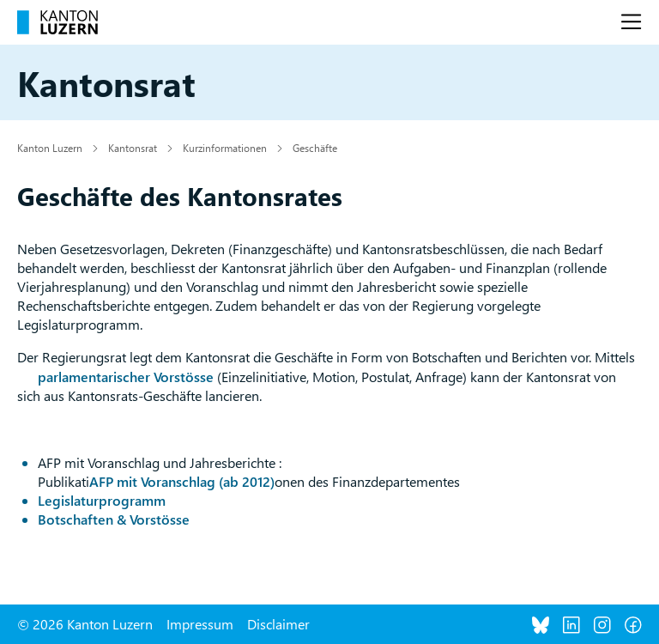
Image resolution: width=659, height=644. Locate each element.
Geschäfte (315, 148)
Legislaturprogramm (102, 500)
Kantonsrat (133, 148)
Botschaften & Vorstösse (114, 519)
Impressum (200, 624)
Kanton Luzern (50, 148)
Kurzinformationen (225, 148)
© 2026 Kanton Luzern (85, 624)
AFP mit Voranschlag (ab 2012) (182, 481)
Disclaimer (278, 624)
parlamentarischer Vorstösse (126, 377)
